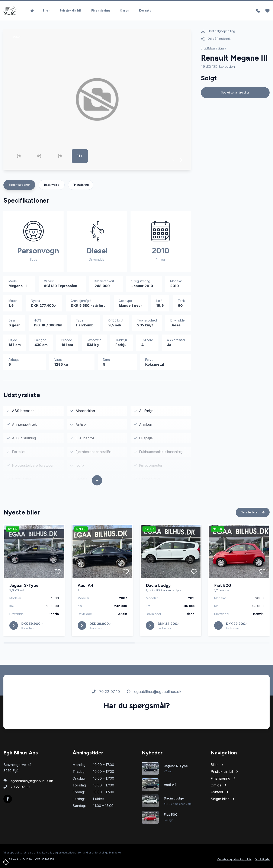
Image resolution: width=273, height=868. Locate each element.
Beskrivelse (52, 185)
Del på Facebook (216, 39)
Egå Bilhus (208, 48)
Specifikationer (19, 185)
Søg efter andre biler (235, 93)
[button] (174, 160)
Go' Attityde (262, 859)
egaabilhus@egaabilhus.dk (154, 708)
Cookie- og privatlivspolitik (234, 859)
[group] (97, 99)
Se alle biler (253, 529)
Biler (221, 48)
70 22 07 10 (106, 708)
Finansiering (81, 185)
